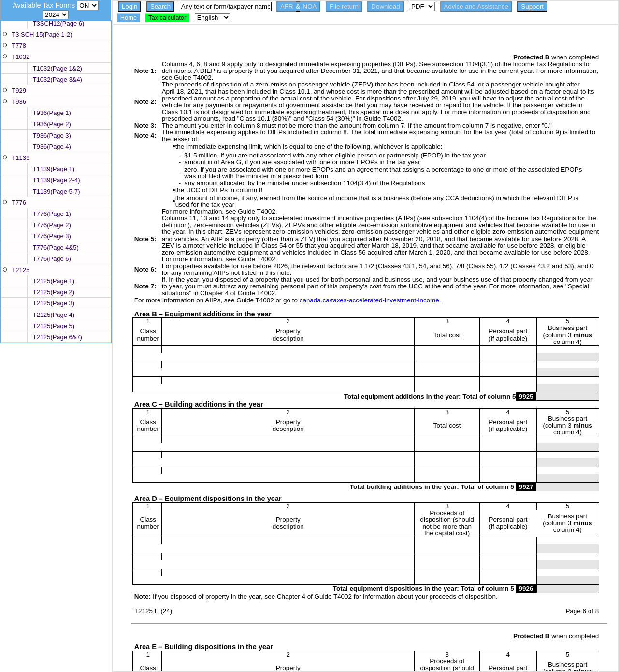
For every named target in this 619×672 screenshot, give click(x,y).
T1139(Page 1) (54, 169)
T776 (19, 203)
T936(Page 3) (52, 136)
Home (129, 18)
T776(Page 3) (52, 236)
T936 (19, 102)
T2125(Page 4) (54, 315)
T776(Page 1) (52, 214)
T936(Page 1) (52, 113)
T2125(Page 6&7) (58, 337)
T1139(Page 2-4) (57, 180)
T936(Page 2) (52, 124)
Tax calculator (167, 18)
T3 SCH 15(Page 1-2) (42, 35)
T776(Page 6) (52, 259)
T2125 (21, 270)
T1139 (21, 158)
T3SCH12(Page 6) (59, 23)
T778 (19, 46)
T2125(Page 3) (54, 303)
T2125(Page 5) (54, 326)
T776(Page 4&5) (56, 248)
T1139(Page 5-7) (57, 192)
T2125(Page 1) (54, 281)
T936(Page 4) (52, 147)
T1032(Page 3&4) (58, 79)
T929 (19, 91)
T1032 (21, 57)
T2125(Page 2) (54, 292)
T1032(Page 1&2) (58, 68)
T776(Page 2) (52, 225)
